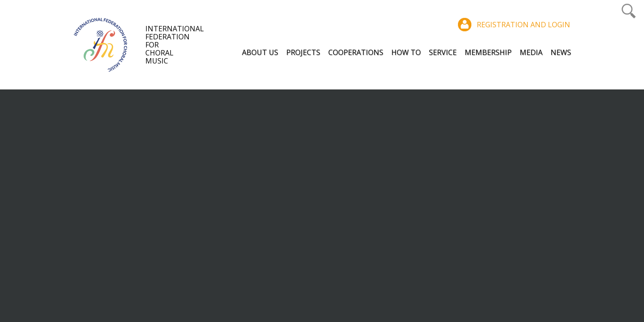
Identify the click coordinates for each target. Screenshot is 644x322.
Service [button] (443, 52)
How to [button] (406, 52)
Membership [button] (488, 52)
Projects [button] (303, 52)
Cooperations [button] (356, 52)
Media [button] (531, 52)
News (561, 52)
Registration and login (523, 25)
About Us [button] (260, 52)
